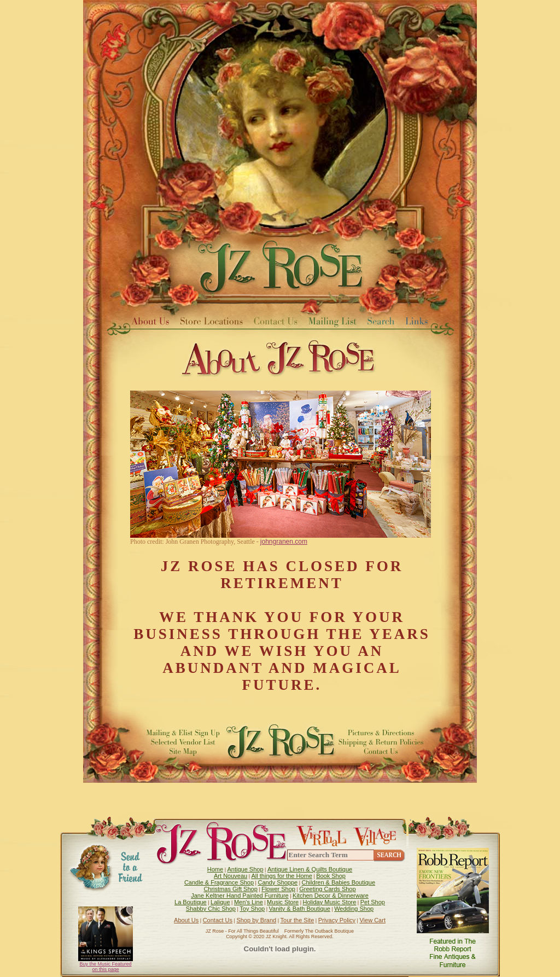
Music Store (283, 902)
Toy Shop (252, 909)
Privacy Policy (337, 920)
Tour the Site (297, 920)
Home (215, 869)
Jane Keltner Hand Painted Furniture (240, 895)
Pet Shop (373, 902)
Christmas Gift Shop (230, 889)
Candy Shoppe (278, 882)
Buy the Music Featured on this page (105, 967)
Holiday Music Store (330, 902)
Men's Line (249, 902)
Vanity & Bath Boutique (300, 909)
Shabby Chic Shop (211, 909)
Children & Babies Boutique (339, 882)
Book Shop (331, 876)
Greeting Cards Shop (327, 889)
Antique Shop (245, 869)
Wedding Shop (354, 909)
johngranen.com (284, 542)
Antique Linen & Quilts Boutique (310, 869)
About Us (186, 920)
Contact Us (218, 920)
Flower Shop (278, 889)
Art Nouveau (231, 876)
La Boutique (191, 902)
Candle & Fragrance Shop (219, 882)
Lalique (220, 902)
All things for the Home (282, 876)
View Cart (372, 920)
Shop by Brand (256, 920)
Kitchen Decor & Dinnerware (331, 895)
